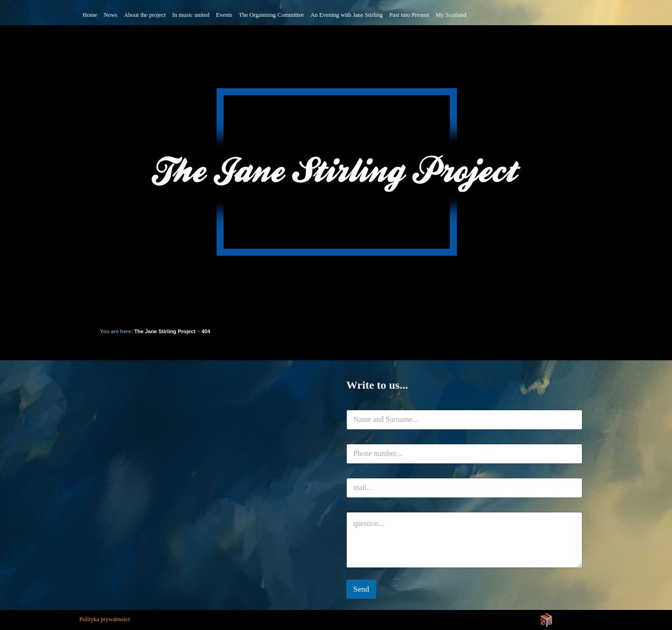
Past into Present (409, 15)
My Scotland (451, 15)
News (110, 15)
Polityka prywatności (105, 619)
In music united (191, 15)
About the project (145, 15)
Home (90, 15)
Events (224, 15)
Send (361, 589)
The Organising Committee (271, 15)
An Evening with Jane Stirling (346, 15)
